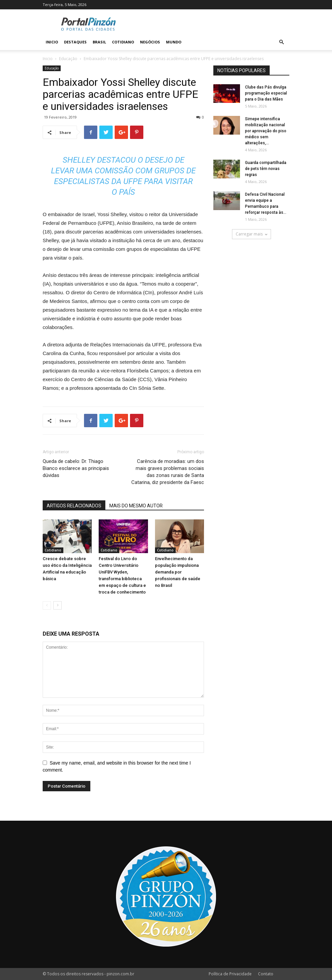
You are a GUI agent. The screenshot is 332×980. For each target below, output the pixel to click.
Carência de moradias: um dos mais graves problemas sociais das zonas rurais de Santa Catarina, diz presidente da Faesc (168, 472)
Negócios (150, 42)
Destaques (75, 42)
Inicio (52, 42)
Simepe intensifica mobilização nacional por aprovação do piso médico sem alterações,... (266, 131)
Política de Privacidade (230, 974)
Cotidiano (123, 42)
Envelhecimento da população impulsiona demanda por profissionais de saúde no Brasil (178, 572)
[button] (281, 42)
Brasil (99, 42)
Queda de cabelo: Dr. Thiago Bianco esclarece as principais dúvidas (76, 468)
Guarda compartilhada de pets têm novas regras (266, 169)
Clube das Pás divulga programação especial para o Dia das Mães (266, 93)
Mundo (174, 42)
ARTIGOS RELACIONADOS (74, 506)
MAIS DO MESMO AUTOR (136, 506)
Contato (266, 974)
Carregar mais (251, 234)
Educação (68, 59)
